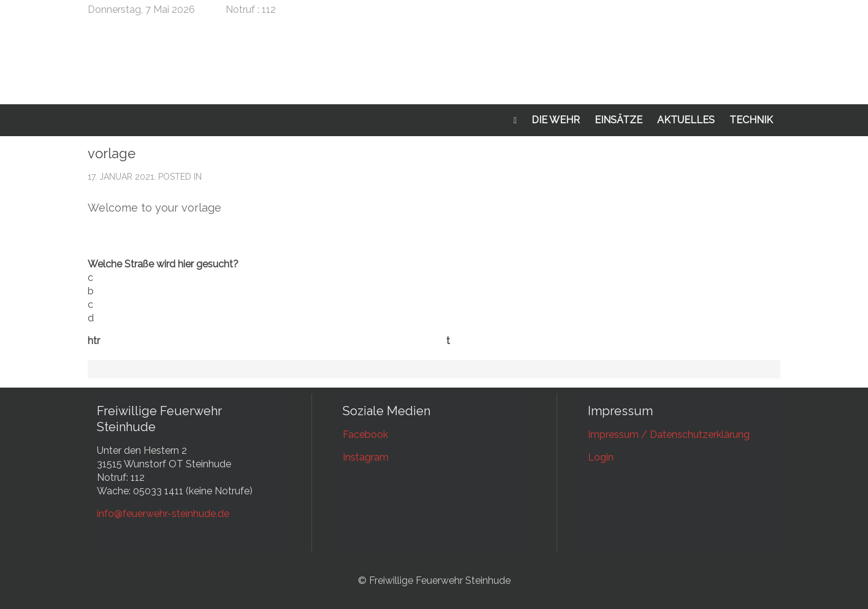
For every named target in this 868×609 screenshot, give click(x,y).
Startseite (515, 121)
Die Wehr (556, 120)
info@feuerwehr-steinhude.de (163, 514)
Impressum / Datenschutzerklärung (669, 435)
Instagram (366, 457)
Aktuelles (686, 120)
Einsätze (619, 120)
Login (601, 457)
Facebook (365, 435)
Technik (751, 120)
